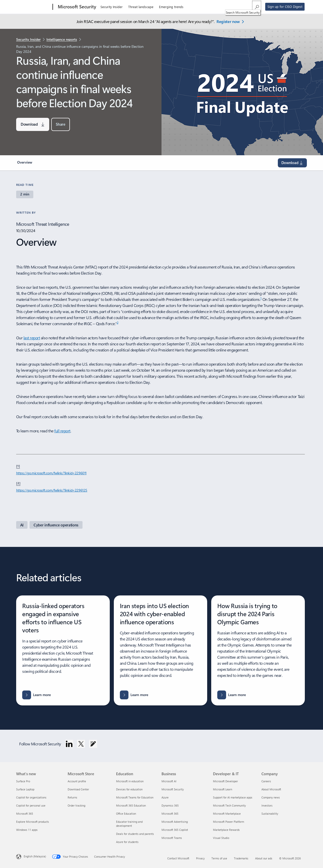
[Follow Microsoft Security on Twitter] (81, 744)
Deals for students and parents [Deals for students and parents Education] (135, 834)
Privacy (200, 858)
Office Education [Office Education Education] (126, 814)
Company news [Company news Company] (271, 797)
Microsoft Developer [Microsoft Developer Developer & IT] (225, 781)
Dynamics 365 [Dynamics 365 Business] (170, 805)
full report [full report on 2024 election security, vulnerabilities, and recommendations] (62, 431)
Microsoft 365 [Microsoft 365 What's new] (25, 814)
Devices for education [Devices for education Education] (129, 789)
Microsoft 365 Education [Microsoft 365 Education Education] (131, 805)
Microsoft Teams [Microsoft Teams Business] (172, 838)
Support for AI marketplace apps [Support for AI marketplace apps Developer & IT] (233, 797)
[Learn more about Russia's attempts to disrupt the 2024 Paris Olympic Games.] (232, 695)
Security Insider (112, 7)
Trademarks (241, 858)
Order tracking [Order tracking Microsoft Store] (76, 805)
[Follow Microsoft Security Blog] (93, 744)
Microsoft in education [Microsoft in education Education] (130, 781)
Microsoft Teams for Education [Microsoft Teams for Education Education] (135, 797)
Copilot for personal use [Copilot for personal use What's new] (31, 805)
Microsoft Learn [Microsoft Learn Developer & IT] (223, 789)
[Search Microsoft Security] (257, 6)
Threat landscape (141, 7)
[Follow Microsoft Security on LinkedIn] (69, 744)
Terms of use (219, 858)
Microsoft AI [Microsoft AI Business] (169, 781)
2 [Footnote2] (118, 322)
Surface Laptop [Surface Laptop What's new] (25, 789)
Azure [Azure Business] (165, 797)
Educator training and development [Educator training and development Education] (129, 824)
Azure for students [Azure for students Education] (127, 842)
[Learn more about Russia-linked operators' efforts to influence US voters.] (36, 695)
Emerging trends (171, 7)
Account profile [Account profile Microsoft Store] (77, 781)
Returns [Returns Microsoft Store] (72, 797)
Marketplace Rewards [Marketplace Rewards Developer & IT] (226, 830)
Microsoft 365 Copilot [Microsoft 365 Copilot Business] (175, 830)
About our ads (264, 858)
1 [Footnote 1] (261, 298)
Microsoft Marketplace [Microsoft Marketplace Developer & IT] (227, 814)
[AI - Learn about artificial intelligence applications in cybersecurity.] (22, 525)
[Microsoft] (33, 7)
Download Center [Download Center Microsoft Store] (78, 789)
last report (32, 338)
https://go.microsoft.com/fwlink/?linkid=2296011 (51, 473)
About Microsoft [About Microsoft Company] (271, 789)
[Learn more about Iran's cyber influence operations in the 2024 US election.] (134, 695)
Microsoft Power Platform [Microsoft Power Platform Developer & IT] (228, 822)
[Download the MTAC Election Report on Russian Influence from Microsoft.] (33, 124)
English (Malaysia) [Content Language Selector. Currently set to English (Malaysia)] (35, 856)
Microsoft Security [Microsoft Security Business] (173, 789)
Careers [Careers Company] (266, 781)
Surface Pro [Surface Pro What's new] (23, 781)
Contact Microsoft (178, 858)
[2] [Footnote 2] (18, 483)
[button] (61, 124)
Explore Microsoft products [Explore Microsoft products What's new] (33, 822)
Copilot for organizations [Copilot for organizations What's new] (31, 797)
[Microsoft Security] (76, 7)
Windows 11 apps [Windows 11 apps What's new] (27, 830)
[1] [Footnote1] (18, 466)
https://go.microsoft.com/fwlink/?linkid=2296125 (52, 490)
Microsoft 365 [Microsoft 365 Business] (170, 814)
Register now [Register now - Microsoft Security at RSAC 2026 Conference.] (228, 21)
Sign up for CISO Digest (285, 6)
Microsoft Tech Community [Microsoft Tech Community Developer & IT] (229, 805)
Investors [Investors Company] (267, 805)
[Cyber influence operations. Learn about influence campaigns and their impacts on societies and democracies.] (56, 525)
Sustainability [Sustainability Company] (270, 814)
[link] (26, 164)
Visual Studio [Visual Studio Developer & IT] (221, 838)
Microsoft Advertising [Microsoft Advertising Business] (175, 822)
